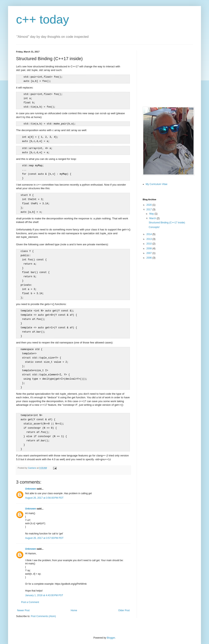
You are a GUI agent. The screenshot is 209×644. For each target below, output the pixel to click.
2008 (150, 249)
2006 (150, 258)
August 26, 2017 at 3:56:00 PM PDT (44, 486)
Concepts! (154, 227)
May (152, 214)
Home (74, 599)
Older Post (124, 599)
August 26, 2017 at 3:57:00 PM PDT (44, 526)
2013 (150, 239)
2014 (150, 234)
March (153, 218)
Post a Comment (30, 591)
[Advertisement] (168, 76)
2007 (150, 253)
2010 (150, 244)
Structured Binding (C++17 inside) (167, 223)
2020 (150, 205)
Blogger (111, 626)
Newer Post (23, 599)
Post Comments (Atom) (43, 605)
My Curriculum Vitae (157, 184)
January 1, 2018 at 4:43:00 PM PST (44, 584)
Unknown (31, 477)
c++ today (43, 19)
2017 (150, 210)
